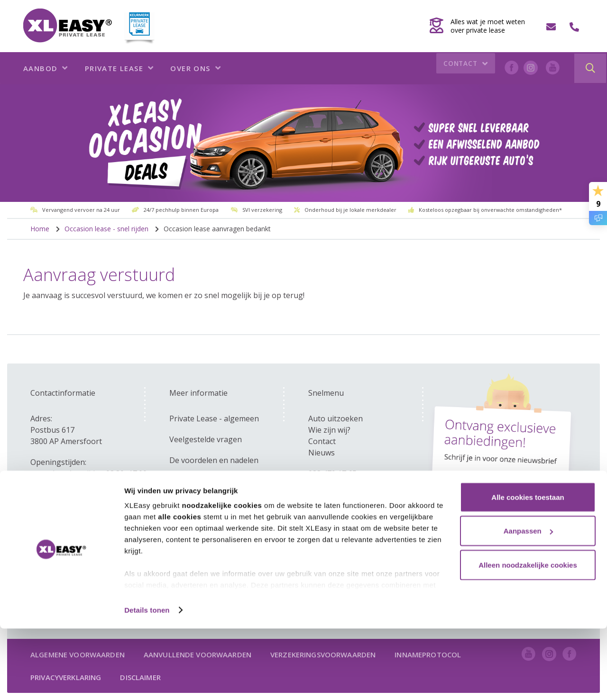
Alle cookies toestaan (528, 568)
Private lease (120, 68)
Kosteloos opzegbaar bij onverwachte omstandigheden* (490, 210)
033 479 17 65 (332, 473)
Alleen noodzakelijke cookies (528, 636)
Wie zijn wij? (329, 430)
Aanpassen (528, 603)
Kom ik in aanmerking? (210, 502)
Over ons (196, 68)
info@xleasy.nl (334, 485)
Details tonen (147, 681)
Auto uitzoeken (336, 418)
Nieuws (322, 453)
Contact (464, 68)
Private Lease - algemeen (214, 418)
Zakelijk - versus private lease (222, 481)
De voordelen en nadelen (214, 460)
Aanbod (46, 68)
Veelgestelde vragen (206, 439)
